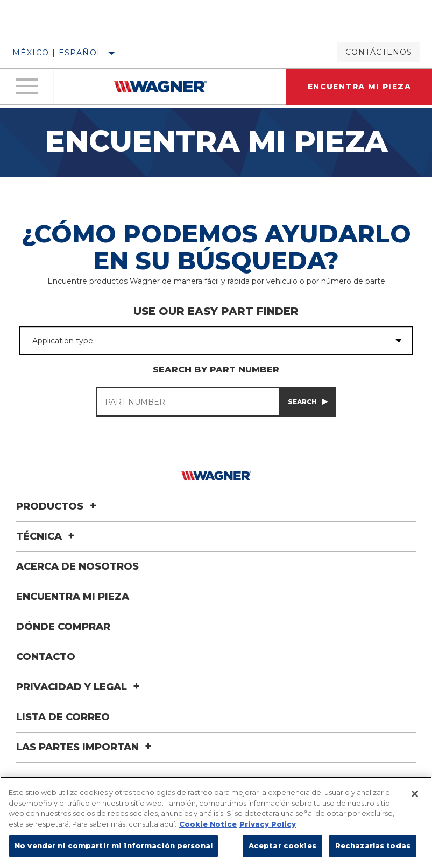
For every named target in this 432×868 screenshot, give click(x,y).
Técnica (47, 536)
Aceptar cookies (282, 845)
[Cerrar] (415, 794)
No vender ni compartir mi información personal (114, 845)
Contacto (46, 657)
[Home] (160, 87)
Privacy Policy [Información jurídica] (268, 824)
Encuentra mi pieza (73, 597)
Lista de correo (63, 717)
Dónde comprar (63, 627)
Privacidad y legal (80, 687)
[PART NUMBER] (187, 402)
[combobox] (202, 341)
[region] (216, 822)
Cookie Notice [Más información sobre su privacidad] (208, 824)
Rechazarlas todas (373, 845)
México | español (57, 53)
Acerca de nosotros (77, 566)
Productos (58, 506)
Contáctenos (379, 52)
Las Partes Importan (86, 747)
